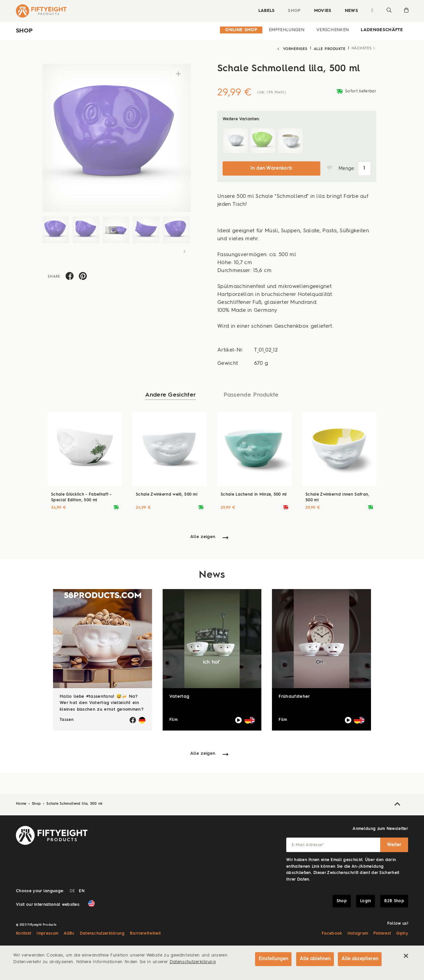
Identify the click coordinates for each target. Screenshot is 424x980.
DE (72, 890)
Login (366, 899)
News (350, 11)
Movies (321, 11)
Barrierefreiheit (145, 932)
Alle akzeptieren (360, 959)
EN (82, 890)
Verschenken (333, 30)
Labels (265, 11)
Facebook (332, 932)
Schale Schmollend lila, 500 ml (74, 802)
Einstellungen (270, 959)
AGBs (69, 932)
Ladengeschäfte (382, 30)
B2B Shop (394, 899)
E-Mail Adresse (308, 844)
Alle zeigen (203, 535)
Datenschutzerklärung (102, 932)
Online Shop (241, 30)
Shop (293, 11)
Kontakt (24, 932)
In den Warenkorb (271, 167)
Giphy (402, 932)
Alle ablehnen (313, 959)
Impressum (47, 932)
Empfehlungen (287, 30)
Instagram (358, 932)
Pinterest (382, 932)
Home (22, 802)
